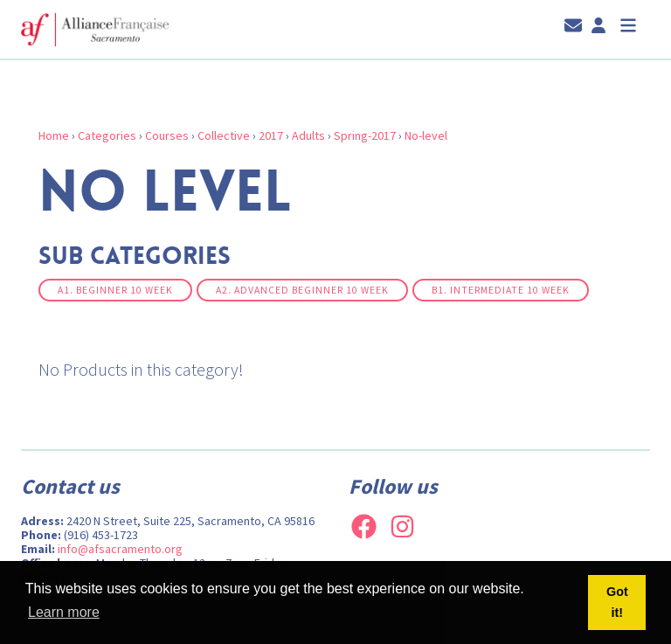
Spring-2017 (365, 135)
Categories (107, 135)
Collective (224, 135)
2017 (271, 135)
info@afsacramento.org (120, 549)
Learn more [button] (64, 612)
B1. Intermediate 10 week (501, 290)
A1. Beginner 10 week (115, 290)
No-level (426, 135)
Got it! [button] (617, 602)
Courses (167, 135)
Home (54, 135)
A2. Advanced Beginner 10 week (302, 290)
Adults (308, 135)
